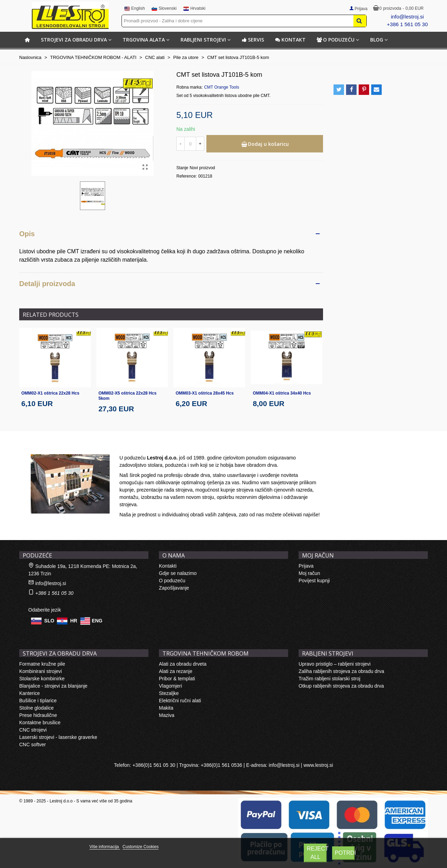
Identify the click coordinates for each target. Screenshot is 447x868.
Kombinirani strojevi (41, 671)
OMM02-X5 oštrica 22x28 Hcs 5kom (127, 396)
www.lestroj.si (318, 765)
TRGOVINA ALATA (144, 40)
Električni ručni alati (180, 701)
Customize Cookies (141, 847)
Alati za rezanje (176, 671)
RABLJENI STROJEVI (203, 40)
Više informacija (105, 847)
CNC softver (32, 744)
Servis (253, 40)
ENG (97, 620)
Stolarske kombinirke (42, 679)
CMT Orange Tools (221, 87)
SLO (49, 620)
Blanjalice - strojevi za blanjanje (53, 686)
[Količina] (190, 144)
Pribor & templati (177, 679)
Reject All (317, 853)
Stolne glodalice (36, 708)
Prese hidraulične (38, 715)
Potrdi (345, 853)
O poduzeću (336, 40)
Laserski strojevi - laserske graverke (58, 737)
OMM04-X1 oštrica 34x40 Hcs (282, 393)
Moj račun (309, 573)
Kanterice (30, 693)
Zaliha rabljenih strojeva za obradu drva (341, 671)
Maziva (167, 715)
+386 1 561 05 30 (407, 24)
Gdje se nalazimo (178, 573)
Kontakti (168, 566)
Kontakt (290, 40)
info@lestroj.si (407, 17)
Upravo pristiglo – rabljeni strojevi (335, 664)
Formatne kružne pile (42, 664)
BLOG (377, 40)
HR (74, 620)
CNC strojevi (33, 730)
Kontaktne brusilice (40, 723)
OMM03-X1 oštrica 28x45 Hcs (205, 393)
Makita (166, 708)
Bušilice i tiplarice (38, 701)
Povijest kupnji (314, 581)
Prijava (306, 566)
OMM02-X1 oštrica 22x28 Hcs (50, 393)
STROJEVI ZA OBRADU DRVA (74, 40)
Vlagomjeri (170, 686)
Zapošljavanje (174, 588)
